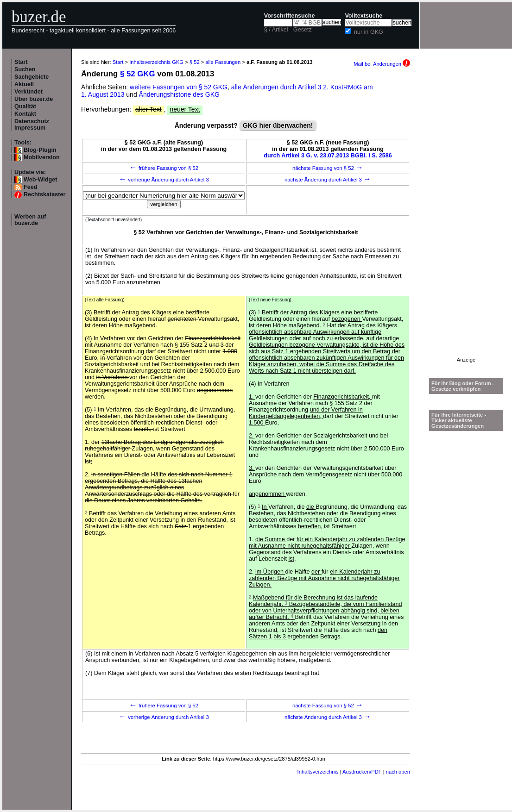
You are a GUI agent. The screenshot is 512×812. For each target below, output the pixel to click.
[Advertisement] (466, 218)
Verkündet (28, 92)
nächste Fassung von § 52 (328, 168)
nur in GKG (369, 32)
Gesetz (303, 30)
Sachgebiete (32, 77)
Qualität (25, 106)
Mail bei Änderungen (382, 64)
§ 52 (195, 62)
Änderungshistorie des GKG (179, 94)
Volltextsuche (363, 16)
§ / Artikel (276, 30)
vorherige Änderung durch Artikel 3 (164, 180)
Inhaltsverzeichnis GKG (156, 62)
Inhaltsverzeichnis (318, 772)
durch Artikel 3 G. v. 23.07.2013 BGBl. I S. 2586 (328, 156)
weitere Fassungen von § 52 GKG (179, 87)
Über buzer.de (34, 99)
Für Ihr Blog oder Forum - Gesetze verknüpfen (463, 386)
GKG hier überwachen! (278, 125)
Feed (30, 187)
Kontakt (25, 114)
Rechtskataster (44, 194)
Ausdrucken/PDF (362, 772)
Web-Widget (40, 180)
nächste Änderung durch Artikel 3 (328, 180)
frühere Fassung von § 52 (164, 168)
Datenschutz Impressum (32, 125)
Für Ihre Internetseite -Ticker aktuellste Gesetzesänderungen (459, 420)
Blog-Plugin (40, 150)
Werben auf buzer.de (30, 220)
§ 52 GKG (138, 74)
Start (21, 62)
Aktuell (24, 84)
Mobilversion (42, 157)
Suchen (25, 69)
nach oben (398, 772)
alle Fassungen (223, 62)
